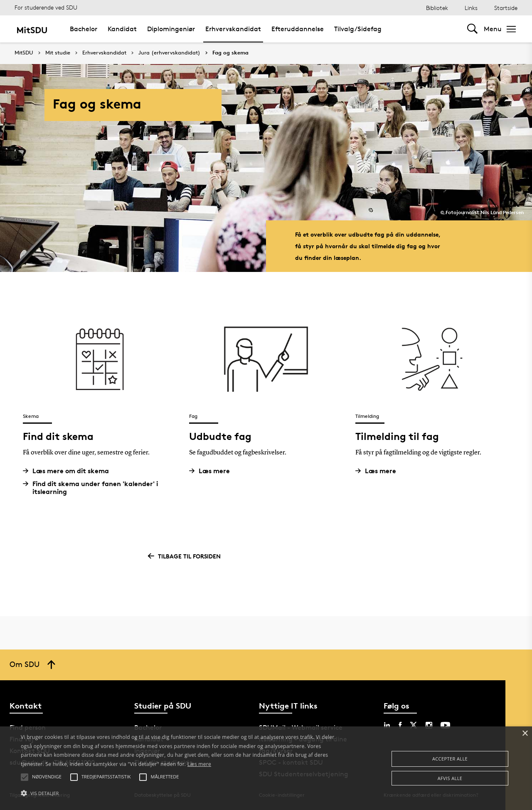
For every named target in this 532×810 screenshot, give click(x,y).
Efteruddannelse (298, 29)
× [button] (525, 734)
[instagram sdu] (429, 725)
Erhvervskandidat (233, 29)
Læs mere (213, 471)
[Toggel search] (472, 29)
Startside (506, 8)
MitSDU (24, 53)
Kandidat (122, 29)
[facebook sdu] (400, 725)
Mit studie (58, 53)
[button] (180, 793)
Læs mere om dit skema (69, 471)
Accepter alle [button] (450, 759)
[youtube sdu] (445, 725)
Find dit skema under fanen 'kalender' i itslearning (94, 488)
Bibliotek (437, 8)
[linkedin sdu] (387, 725)
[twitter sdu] (414, 725)
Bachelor (84, 29)
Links (471, 8)
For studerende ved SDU (46, 7)
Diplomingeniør (171, 29)
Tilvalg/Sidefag (358, 29)
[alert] (266, 768)
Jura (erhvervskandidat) (169, 53)
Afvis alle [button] (450, 778)
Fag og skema (230, 53)
